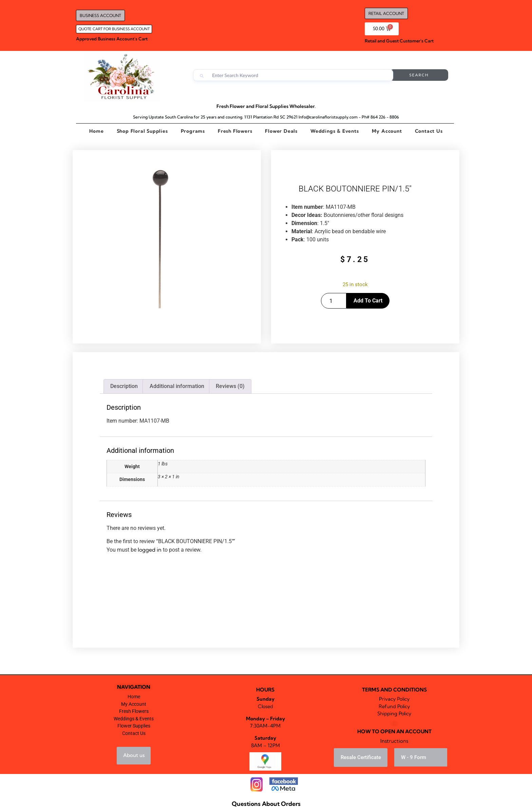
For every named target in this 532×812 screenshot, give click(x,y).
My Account (387, 131)
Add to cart (368, 301)
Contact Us (429, 131)
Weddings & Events (335, 131)
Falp (394, 723)
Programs (193, 131)
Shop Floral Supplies (142, 131)
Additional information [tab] (177, 386)
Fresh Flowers (235, 131)
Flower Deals (281, 131)
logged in (150, 550)
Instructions (394, 741)
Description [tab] (124, 386)
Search (421, 75)
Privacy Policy (394, 699)
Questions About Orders (266, 804)
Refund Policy (394, 706)
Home (96, 131)
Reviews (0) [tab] (230, 386)
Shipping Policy (394, 714)
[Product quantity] (334, 301)
